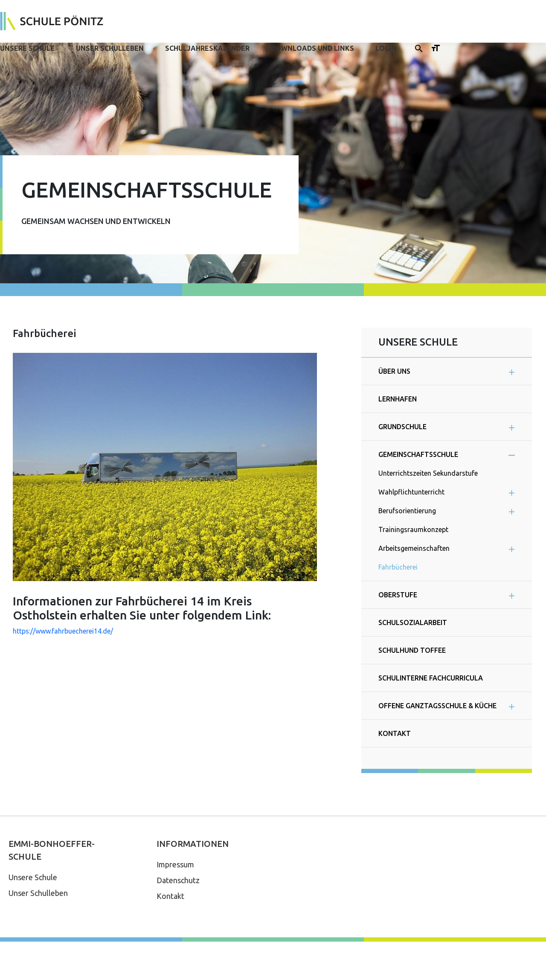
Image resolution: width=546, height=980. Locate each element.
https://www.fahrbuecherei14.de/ (63, 631)
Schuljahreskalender (207, 48)
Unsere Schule (27, 48)
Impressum (175, 864)
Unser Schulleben (110, 48)
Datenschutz (178, 880)
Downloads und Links (312, 48)
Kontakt (170, 896)
